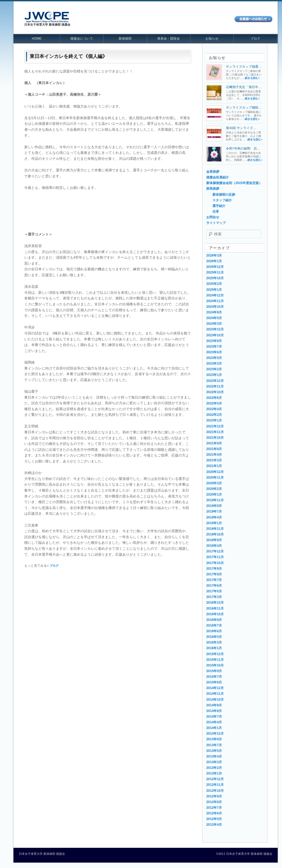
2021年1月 (214, 466)
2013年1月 (214, 773)
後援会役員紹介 (218, 177)
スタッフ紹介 (222, 200)
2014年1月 (214, 728)
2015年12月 (215, 654)
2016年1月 (214, 648)
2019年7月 (214, 511)
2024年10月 (215, 307)
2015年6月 (214, 682)
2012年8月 (214, 802)
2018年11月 (215, 529)
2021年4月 (214, 455)
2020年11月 (215, 478)
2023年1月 (214, 375)
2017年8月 (214, 574)
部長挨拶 (213, 189)
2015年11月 (215, 660)
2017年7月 (214, 580)
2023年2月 (214, 369)
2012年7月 (214, 808)
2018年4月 (214, 546)
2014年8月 (214, 711)
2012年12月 (215, 779)
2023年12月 (215, 329)
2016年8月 (214, 620)
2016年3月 (214, 642)
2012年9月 (214, 796)
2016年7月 (214, 625)
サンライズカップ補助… (244, 107)
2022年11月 (215, 386)
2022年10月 (215, 392)
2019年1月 (214, 523)
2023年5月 (214, 358)
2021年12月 (215, 426)
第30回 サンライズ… (241, 128)
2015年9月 (214, 671)
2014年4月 (214, 722)
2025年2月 (214, 284)
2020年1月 (214, 494)
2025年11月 (215, 272)
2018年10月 (215, 534)
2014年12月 (215, 688)
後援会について (82, 39)
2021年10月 (215, 438)
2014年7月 (214, 717)
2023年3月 (214, 364)
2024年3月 (214, 324)
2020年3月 (214, 483)
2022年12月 (215, 381)
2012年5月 (214, 819)
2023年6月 (214, 352)
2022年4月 (214, 409)
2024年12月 (215, 295)
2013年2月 (214, 768)
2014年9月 (214, 705)
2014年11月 (215, 694)
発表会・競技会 (168, 39)
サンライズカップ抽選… (244, 66)
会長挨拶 (213, 172)
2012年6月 (214, 813)
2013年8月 (214, 739)
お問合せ (213, 217)
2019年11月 (215, 500)
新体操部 (125, 39)
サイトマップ (216, 223)
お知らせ (212, 39)
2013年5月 (214, 751)
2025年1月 (214, 290)
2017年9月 (214, 569)
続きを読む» (252, 78)
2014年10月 (215, 700)
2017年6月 (214, 586)
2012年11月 (215, 785)
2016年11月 (215, 608)
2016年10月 (215, 614)
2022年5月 (214, 403)
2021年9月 (214, 443)
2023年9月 (214, 341)
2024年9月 (214, 312)
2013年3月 (214, 762)
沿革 (216, 212)
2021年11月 (215, 432)
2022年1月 (214, 420)
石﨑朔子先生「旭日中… (244, 87)
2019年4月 (214, 517)
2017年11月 (215, 557)
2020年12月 (215, 472)
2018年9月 (214, 540)
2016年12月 (215, 603)
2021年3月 (214, 460)
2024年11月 (215, 301)
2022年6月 (214, 398)
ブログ (255, 39)
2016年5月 (214, 637)
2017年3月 (214, 597)
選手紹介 (219, 206)
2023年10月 (215, 335)
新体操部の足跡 (224, 195)
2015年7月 (214, 677)
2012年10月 (215, 791)
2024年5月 (214, 318)
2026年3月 (214, 255)
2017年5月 (214, 591)
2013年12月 (215, 734)
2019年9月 (214, 506)
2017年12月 (215, 551)
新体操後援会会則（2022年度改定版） (234, 183)
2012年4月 (214, 825)
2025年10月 (215, 278)
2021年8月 (214, 449)
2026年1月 (214, 261)
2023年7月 (214, 347)
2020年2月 (214, 489)
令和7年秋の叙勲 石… (243, 148)
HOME (37, 39)
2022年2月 (214, 415)
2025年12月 (215, 267)
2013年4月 (214, 756)
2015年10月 (215, 665)
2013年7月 (214, 745)
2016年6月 (214, 631)
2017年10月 (215, 563)
